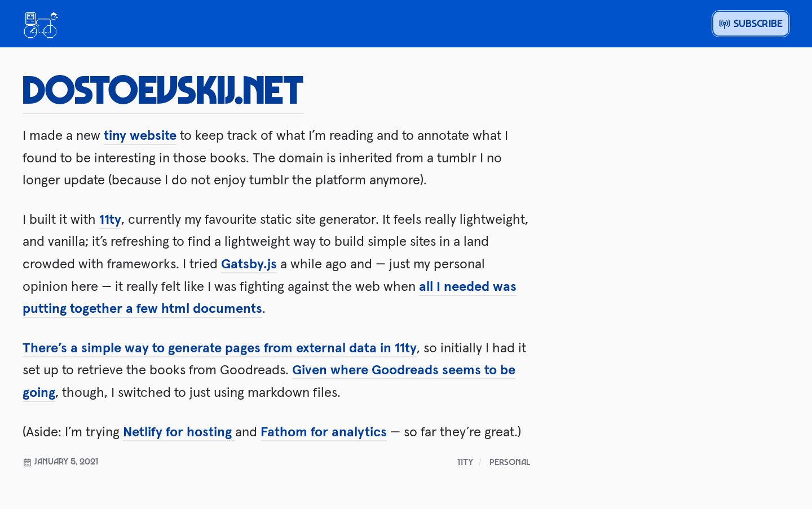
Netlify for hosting (179, 431)
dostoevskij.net (163, 88)
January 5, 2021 (60, 461)
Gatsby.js (249, 264)
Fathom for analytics (324, 431)
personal (510, 462)
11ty (110, 219)
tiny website (140, 135)
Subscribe (751, 23)
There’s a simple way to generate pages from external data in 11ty (220, 348)
